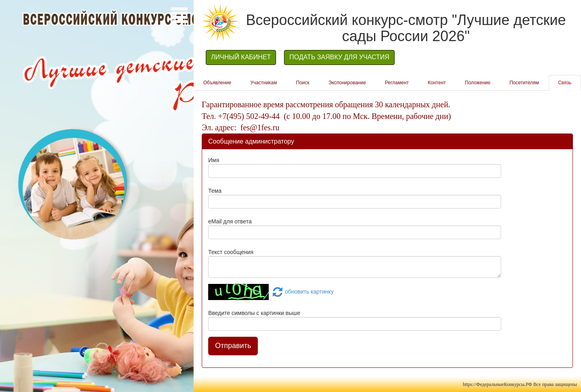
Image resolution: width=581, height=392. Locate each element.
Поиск (303, 83)
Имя (214, 160)
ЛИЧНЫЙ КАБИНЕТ (241, 57)
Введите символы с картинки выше (254, 313)
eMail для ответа (230, 221)
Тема (215, 191)
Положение (478, 83)
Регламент (397, 83)
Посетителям (524, 83)
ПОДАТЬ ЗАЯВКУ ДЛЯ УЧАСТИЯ (339, 57)
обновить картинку (302, 292)
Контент (437, 83)
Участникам (263, 83)
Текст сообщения (231, 252)
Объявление (217, 83)
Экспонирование (347, 83)
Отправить (233, 346)
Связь (565, 83)
